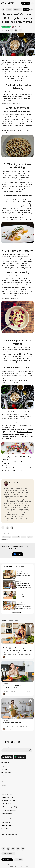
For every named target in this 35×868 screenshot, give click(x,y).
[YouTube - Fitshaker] (13, 849)
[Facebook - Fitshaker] (3, 849)
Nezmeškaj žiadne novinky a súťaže (13, 747)
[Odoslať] (30, 750)
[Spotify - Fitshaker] (18, 849)
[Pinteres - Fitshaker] (23, 849)
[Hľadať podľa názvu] (3, 10)
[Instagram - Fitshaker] (8, 849)
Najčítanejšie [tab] (8, 567)
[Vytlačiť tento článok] (16, 30)
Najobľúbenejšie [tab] (19, 567)
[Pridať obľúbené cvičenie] (11, 30)
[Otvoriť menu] (32, 3)
